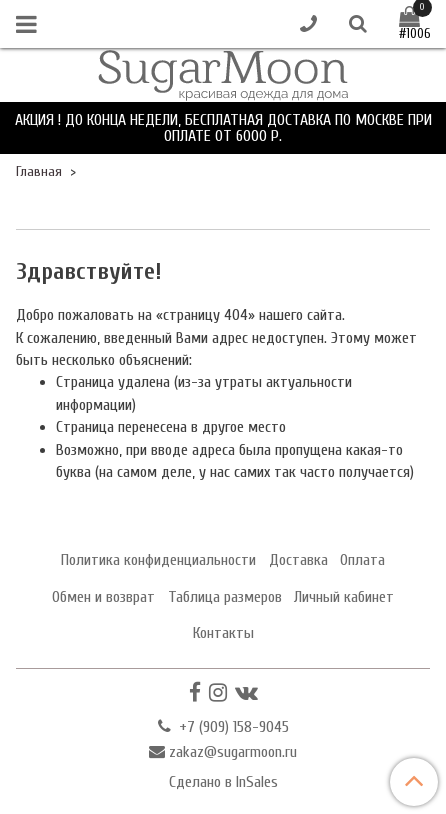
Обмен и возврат (103, 597)
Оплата (362, 560)
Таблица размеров (225, 597)
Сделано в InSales (223, 782)
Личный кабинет (344, 597)
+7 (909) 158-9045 (232, 727)
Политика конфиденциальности (158, 560)
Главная (39, 171)
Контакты (223, 633)
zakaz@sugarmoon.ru (233, 752)
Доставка (298, 560)
